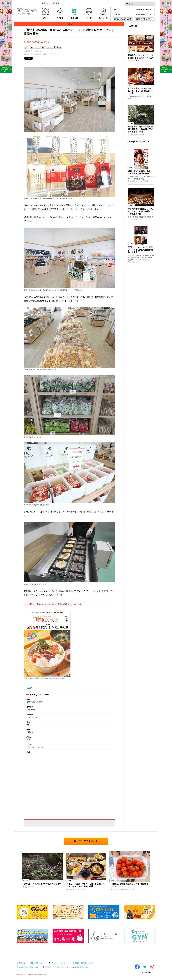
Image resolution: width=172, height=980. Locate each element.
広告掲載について (38, 963)
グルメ (31, 47)
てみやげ (49, 47)
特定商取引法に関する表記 (29, 967)
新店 (43, 47)
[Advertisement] (86, 951)
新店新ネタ (58, 47)
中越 (26, 47)
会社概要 (22, 963)
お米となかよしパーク (35, 747)
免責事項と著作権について (83, 963)
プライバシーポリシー (59, 963)
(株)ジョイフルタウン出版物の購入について (74, 967)
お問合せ (48, 967)
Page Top (147, 973)
